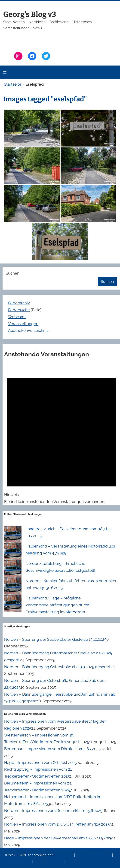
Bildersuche (19, 310)
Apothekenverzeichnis (28, 330)
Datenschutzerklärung (94, 855)
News (39, 861)
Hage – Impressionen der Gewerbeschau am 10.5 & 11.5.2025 (58, 838)
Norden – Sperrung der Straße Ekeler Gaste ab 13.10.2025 (55, 639)
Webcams (17, 317)
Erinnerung (55, 861)
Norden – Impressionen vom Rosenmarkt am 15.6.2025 (53, 811)
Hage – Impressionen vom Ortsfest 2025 (40, 763)
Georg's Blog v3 (30, 14)
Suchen (13, 273)
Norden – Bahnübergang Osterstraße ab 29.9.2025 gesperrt (57, 667)
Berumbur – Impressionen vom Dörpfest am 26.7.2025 (52, 749)
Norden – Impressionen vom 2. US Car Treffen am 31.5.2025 (57, 824)
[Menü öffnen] (5, 72)
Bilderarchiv (19, 303)
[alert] (61, 435)
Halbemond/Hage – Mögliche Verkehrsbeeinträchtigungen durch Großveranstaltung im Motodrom (57, 605)
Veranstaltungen (23, 324)
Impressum (65, 855)
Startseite (13, 84)
